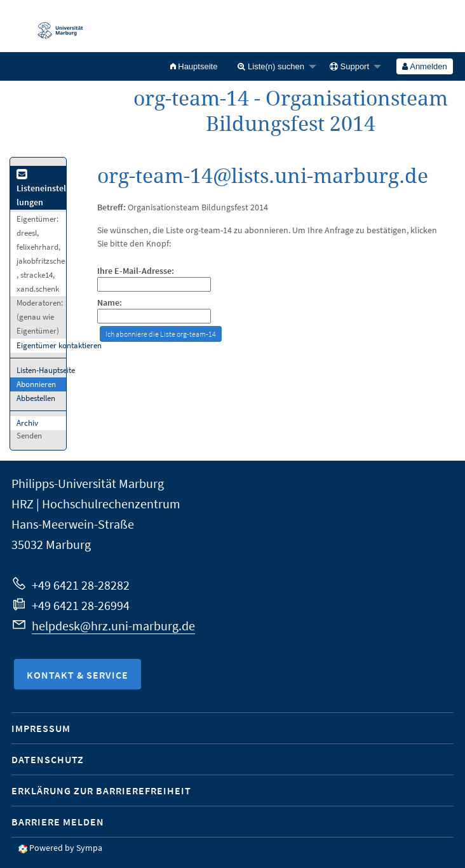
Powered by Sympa (66, 848)
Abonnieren (36, 384)
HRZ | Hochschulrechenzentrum (96, 504)
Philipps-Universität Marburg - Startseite (54, 26)
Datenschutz (48, 759)
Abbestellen (36, 398)
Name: (110, 303)
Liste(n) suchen (271, 66)
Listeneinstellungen (41, 189)
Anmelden (424, 66)
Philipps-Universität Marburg (88, 483)
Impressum (41, 728)
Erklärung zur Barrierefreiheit (101, 790)
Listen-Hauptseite (46, 370)
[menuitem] (194, 66)
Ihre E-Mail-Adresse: (136, 271)
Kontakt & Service (77, 675)
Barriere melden (58, 822)
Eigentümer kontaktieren (59, 345)
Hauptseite (194, 66)
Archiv (27, 423)
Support (349, 66)
